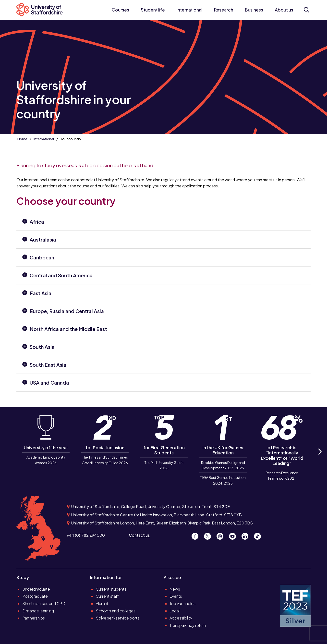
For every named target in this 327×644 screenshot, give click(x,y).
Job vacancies (182, 603)
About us (284, 10)
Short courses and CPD (44, 603)
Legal (175, 611)
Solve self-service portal (118, 618)
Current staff (107, 596)
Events (176, 596)
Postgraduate (35, 596)
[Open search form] (306, 10)
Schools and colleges (116, 611)
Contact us (139, 535)
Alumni (102, 603)
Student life (153, 10)
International (189, 10)
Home (22, 139)
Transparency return (188, 625)
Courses (120, 10)
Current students (111, 589)
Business (254, 10)
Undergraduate (36, 589)
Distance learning (38, 611)
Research (224, 10)
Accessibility (181, 618)
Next (319, 457)
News (175, 589)
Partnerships (34, 618)
